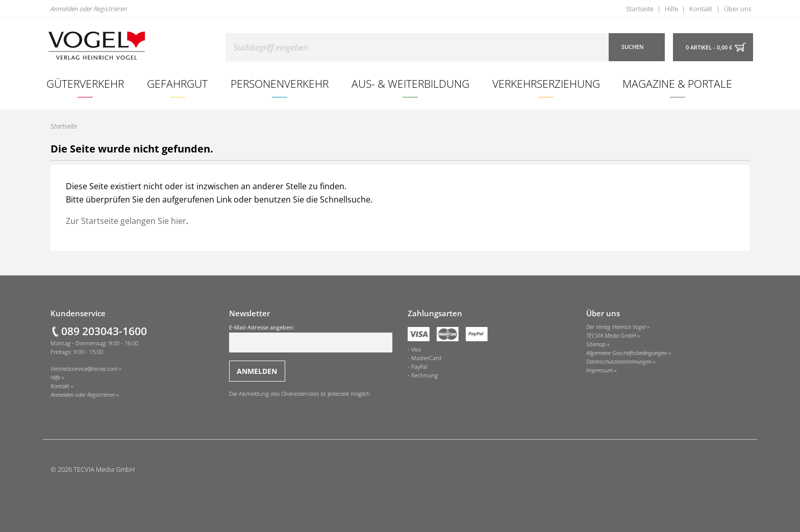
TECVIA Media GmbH (611, 336)
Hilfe (671, 9)
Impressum (599, 370)
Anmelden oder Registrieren (89, 9)
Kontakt (701, 9)
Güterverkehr (85, 83)
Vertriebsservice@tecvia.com (84, 369)
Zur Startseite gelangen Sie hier (126, 221)
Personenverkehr (280, 83)
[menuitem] (85, 84)
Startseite (640, 9)
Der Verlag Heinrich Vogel (616, 327)
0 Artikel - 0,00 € (709, 47)
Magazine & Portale (677, 83)
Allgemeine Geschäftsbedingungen (627, 353)
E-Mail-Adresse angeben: (311, 338)
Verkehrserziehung (546, 83)
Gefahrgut (177, 83)
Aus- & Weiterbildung (410, 83)
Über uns (738, 9)
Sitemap (596, 344)
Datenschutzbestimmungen (619, 362)
